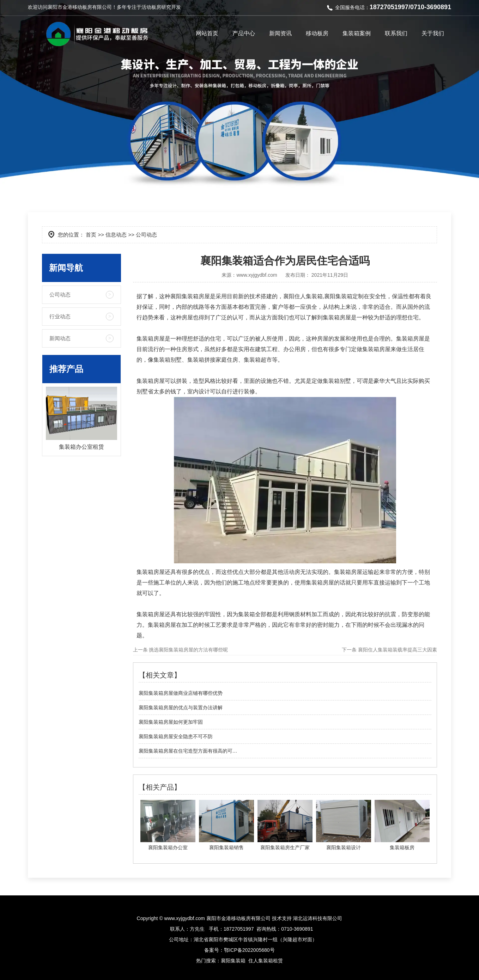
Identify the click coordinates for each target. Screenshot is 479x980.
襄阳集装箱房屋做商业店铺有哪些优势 (181, 693)
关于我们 (433, 33)
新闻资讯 (280, 33)
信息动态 (116, 235)
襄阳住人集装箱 (303, 296)
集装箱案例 (357, 33)
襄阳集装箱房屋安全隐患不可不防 (176, 736)
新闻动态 (60, 338)
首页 (91, 235)
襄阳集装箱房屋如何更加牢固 (171, 722)
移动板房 (317, 33)
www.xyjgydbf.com (257, 275)
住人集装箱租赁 (266, 961)
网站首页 (207, 33)
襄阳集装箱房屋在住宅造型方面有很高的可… (188, 751)
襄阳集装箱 (184, 296)
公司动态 (60, 295)
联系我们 (396, 33)
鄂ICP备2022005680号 (249, 950)
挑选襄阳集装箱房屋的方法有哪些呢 (188, 650)
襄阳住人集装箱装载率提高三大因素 (397, 650)
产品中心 (244, 33)
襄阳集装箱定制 (344, 296)
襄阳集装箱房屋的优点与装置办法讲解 (181, 708)
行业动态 (60, 316)
